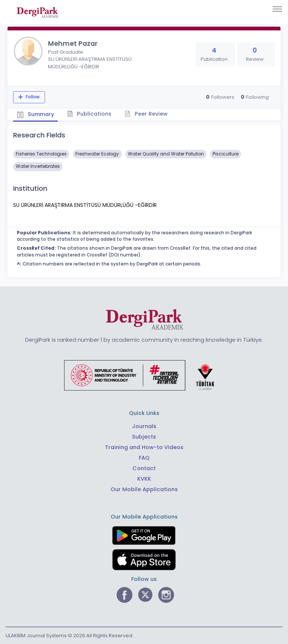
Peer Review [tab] (146, 114)
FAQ (144, 458)
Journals (144, 426)
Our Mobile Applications (144, 489)
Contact (144, 468)
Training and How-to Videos (144, 447)
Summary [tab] (35, 114)
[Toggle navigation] (277, 9)
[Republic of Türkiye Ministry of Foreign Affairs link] (144, 375)
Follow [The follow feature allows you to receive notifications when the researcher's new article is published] (32, 97)
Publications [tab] (89, 114)
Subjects (144, 437)
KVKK (144, 479)
